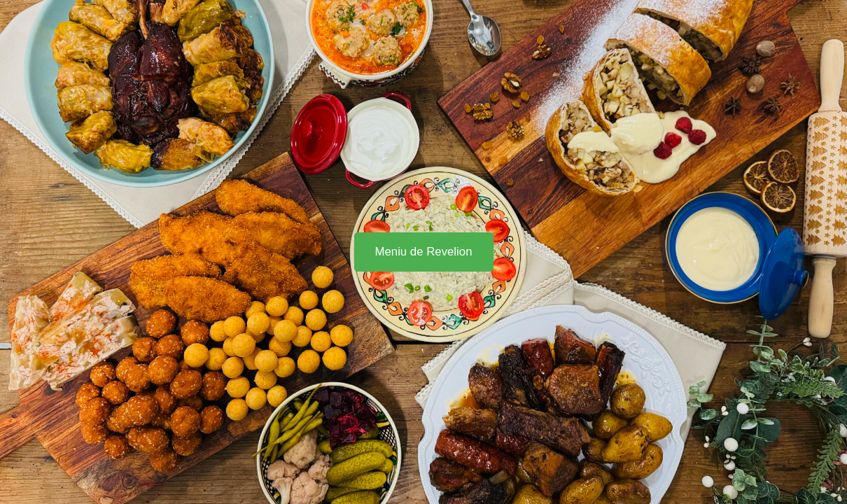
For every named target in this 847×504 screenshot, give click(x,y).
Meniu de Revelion (424, 252)
